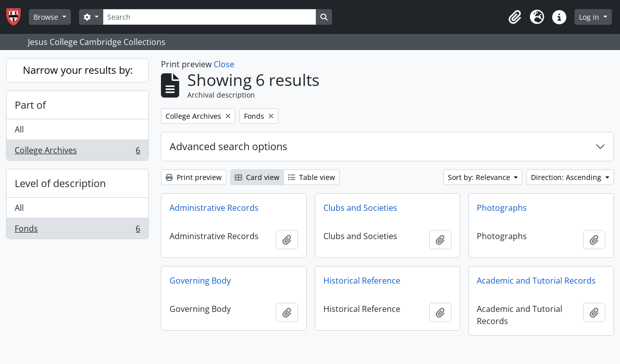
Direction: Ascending (567, 177)
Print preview (194, 177)
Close (224, 64)
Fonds (77, 231)
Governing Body (200, 281)
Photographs (502, 208)
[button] (515, 17)
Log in (590, 17)
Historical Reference (362, 281)
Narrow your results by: (78, 70)
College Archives (77, 152)
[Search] (210, 17)
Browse (47, 17)
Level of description (60, 183)
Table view (312, 177)
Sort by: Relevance (480, 177)
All (19, 129)
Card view (257, 177)
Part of (30, 105)
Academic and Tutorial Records (536, 281)
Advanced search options (229, 146)
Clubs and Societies (360, 208)
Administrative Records (214, 208)
